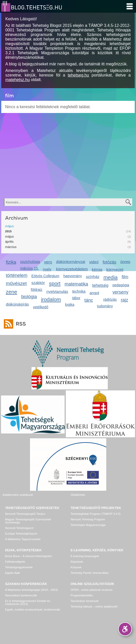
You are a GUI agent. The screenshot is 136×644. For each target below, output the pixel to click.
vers (48, 262)
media (111, 277)
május (9, 226)
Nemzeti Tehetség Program (88, 519)
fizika (11, 262)
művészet (16, 283)
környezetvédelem (72, 269)
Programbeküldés (82, 595)
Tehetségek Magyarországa (88, 525)
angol (94, 293)
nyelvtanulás (57, 291)
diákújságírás (17, 304)
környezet (115, 269)
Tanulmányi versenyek (85, 601)
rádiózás (110, 299)
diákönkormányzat (71, 262)
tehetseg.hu (79, 75)
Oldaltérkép (78, 495)
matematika (76, 284)
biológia (29, 297)
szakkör (38, 283)
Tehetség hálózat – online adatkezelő (94, 607)
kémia (97, 269)
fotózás (110, 262)
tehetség (100, 285)
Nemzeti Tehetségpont (19, 528)
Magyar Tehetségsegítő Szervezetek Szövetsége (28, 521)
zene (11, 292)
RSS (20, 324)
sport (55, 283)
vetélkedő (41, 307)
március (11, 247)
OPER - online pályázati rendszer (92, 590)
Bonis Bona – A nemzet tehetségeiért (28, 556)
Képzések (77, 562)
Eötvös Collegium (46, 276)
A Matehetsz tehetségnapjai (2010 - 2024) (32, 590)
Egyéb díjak (12, 573)
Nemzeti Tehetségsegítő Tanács (25, 514)
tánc (89, 300)
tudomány (105, 306)
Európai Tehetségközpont (21, 534)
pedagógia (121, 285)
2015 (8, 231)
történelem (17, 275)
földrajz (36, 290)
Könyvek (76, 567)
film (125, 277)
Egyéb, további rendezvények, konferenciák (33, 610)
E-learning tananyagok (85, 556)
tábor (76, 298)
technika (79, 291)
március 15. (30, 268)
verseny (120, 292)
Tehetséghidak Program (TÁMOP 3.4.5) (96, 514)
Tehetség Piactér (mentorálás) (90, 573)
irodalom (51, 299)
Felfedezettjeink (15, 562)
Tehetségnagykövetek (19, 567)
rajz (124, 300)
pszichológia (30, 262)
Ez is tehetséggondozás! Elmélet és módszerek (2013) (28, 602)
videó (94, 262)
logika (70, 305)
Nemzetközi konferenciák (21, 595)
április (9, 242)
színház (93, 277)
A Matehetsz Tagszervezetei (23, 539)
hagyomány (73, 276)
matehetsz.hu (18, 80)
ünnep (125, 262)
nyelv (47, 269)
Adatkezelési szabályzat (18, 495)
